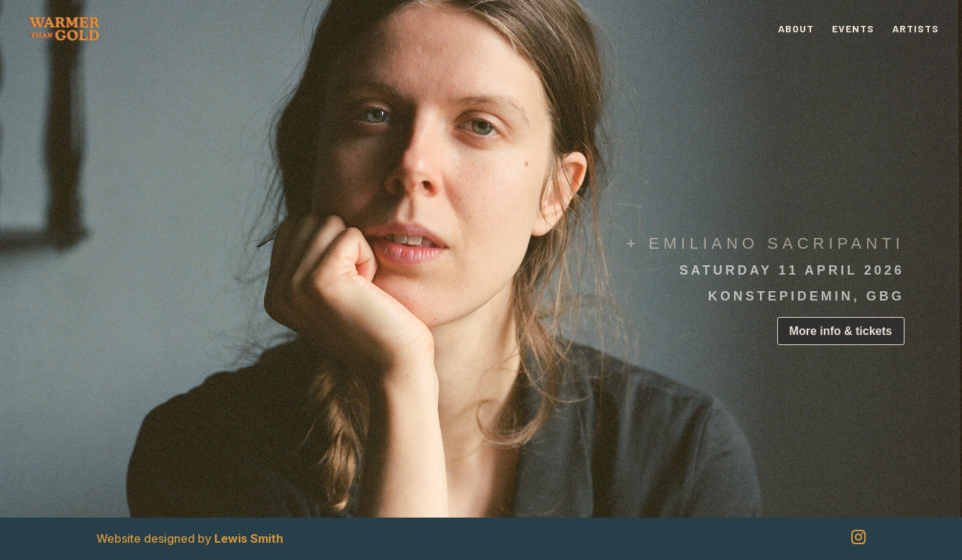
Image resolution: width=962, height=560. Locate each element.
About (796, 29)
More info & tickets (841, 331)
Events (853, 29)
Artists (916, 29)
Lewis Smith (249, 538)
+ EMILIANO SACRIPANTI (765, 243)
